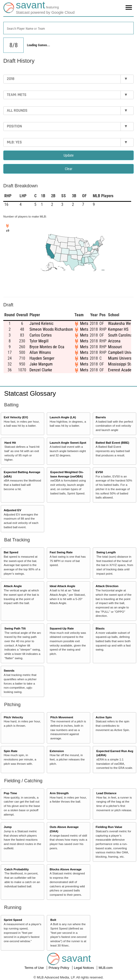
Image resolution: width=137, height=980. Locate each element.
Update (69, 155)
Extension (57, 751)
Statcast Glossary (30, 393)
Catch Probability (17, 869)
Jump (8, 827)
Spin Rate (11, 751)
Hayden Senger (42, 358)
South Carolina (120, 335)
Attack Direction (107, 586)
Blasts (100, 628)
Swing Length (106, 552)
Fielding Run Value (109, 827)
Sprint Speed (13, 920)
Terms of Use (35, 968)
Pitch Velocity (13, 717)
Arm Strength (59, 793)
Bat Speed (11, 552)
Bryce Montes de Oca (47, 347)
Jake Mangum (41, 364)
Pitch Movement (62, 717)
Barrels (101, 417)
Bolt (53, 920)
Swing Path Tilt (15, 628)
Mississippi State (122, 364)
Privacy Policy (59, 968)
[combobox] (68, 28)
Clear (68, 169)
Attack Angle (13, 586)
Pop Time (10, 793)
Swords (9, 670)
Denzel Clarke (41, 370)
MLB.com (106, 968)
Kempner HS (118, 329)
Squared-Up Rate (62, 628)
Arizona (114, 341)
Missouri (115, 347)
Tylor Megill (39, 341)
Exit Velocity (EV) (16, 417)
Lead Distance (106, 793)
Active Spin (104, 717)
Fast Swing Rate (61, 552)
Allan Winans (40, 352)
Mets (84, 323)
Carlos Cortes (41, 335)
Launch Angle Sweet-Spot (68, 443)
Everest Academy (122, 370)
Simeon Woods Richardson (51, 329)
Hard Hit (10, 443)
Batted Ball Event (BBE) (112, 443)
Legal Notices (84, 968)
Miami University (122, 358)
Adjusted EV (13, 510)
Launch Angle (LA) (63, 417)
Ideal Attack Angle (62, 586)
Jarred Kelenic (41, 323)
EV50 (99, 472)
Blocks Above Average (65, 869)
